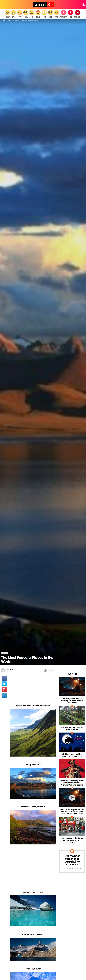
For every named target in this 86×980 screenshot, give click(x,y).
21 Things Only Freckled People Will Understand (72, 755)
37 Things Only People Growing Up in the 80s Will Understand (72, 701)
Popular (63, 14)
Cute (20, 14)
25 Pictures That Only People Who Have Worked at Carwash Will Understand (72, 783)
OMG (44, 14)
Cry (13, 14)
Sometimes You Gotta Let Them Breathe (72, 728)
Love (38, 14)
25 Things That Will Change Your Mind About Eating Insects (72, 840)
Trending (78, 14)
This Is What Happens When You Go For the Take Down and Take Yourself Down (72, 812)
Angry (7, 14)
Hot (70, 14)
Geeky (26, 14)
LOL (32, 14)
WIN (50, 14)
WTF (57, 14)
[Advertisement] (33, 688)
